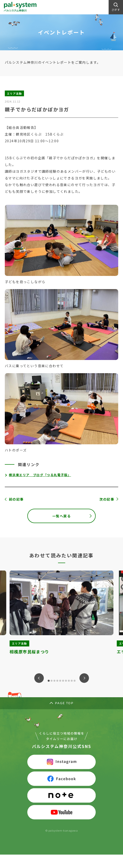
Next (84, 678)
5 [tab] (60, 681)
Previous (39, 678)
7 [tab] (66, 681)
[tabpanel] (61, 616)
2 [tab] (52, 681)
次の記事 (107, 499)
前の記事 (16, 499)
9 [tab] (72, 681)
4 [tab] (57, 681)
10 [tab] (75, 681)
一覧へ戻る (61, 516)
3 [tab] (54, 681)
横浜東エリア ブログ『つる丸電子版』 (40, 475)
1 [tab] (49, 681)
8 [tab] (69, 681)
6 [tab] (63, 681)
